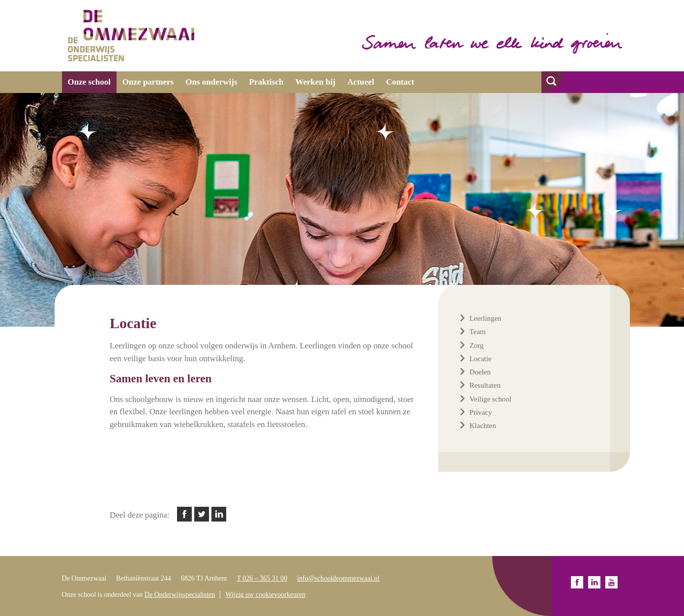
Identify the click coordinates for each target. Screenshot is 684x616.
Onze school (89, 82)
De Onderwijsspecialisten (180, 595)
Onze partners (148, 82)
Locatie (481, 359)
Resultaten (485, 385)
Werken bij (315, 82)
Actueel (361, 82)
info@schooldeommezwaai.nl (338, 578)
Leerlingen (486, 318)
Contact (400, 82)
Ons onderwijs (211, 82)
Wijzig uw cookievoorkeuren (265, 595)
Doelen (480, 372)
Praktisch (267, 82)
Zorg (477, 345)
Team (478, 332)
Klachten (483, 426)
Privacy (481, 412)
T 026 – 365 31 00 (262, 578)
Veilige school (491, 399)
